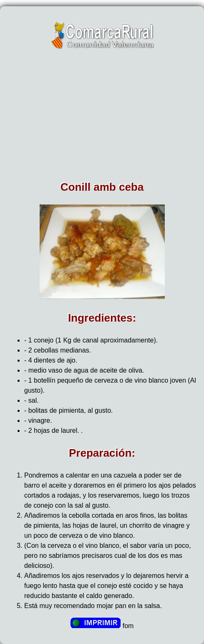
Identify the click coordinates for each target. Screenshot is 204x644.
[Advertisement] (102, 118)
